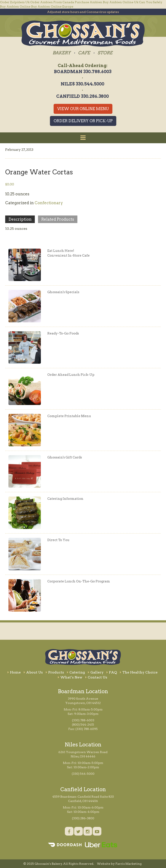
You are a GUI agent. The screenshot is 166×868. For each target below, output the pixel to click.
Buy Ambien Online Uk (121, 2)
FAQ (112, 672)
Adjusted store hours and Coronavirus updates (83, 12)
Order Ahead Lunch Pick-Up (71, 375)
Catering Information (65, 499)
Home (14, 672)
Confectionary (49, 203)
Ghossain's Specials (63, 292)
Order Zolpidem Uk (15, 2)
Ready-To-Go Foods (63, 333)
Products (55, 672)
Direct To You (58, 540)
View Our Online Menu (83, 109)
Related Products (58, 219)
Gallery (96, 672)
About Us (33, 672)
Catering (76, 672)
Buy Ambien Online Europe (52, 6)
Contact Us (96, 677)
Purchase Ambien (89, 2)
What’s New (70, 677)
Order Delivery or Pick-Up (83, 121)
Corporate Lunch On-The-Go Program (79, 581)
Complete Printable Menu (69, 416)
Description (20, 219)
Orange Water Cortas (39, 172)
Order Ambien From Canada (52, 2)
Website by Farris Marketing (119, 864)
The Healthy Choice (139, 672)
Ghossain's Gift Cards (65, 457)
